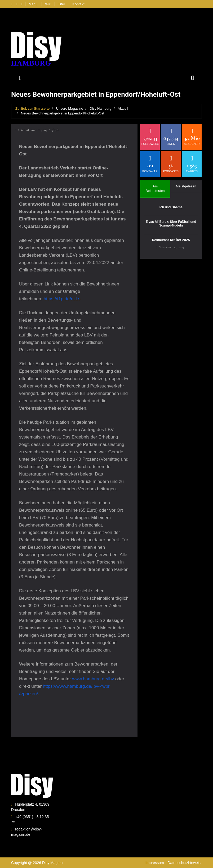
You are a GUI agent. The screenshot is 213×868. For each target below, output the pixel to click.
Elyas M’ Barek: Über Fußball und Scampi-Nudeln (171, 223)
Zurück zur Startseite (32, 109)
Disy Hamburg (100, 109)
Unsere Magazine (70, 109)
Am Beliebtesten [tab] (155, 189)
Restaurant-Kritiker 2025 (171, 240)
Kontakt (78, 4)
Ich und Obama (171, 207)
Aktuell (123, 109)
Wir (48, 4)
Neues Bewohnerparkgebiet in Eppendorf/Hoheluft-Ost (63, 113)
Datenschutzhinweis (184, 863)
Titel (61, 4)
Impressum (155, 863)
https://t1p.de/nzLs (62, 299)
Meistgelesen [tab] (186, 186)
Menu (33, 4)
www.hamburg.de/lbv (93, 679)
